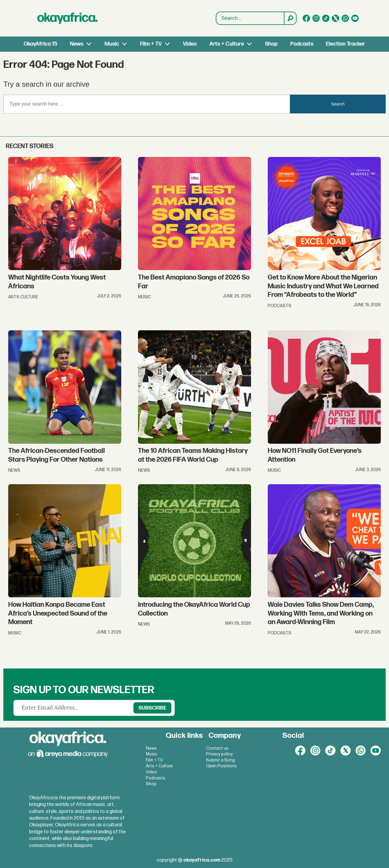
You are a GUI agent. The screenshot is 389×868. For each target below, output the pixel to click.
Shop (271, 44)
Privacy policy (219, 754)
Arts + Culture (227, 44)
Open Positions (221, 766)
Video (190, 44)
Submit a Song (220, 760)
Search (216, 18)
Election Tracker (345, 44)
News (77, 44)
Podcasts (302, 44)
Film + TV (151, 44)
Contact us (217, 748)
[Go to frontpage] (67, 18)
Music (112, 44)
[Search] (290, 18)
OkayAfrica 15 (40, 44)
